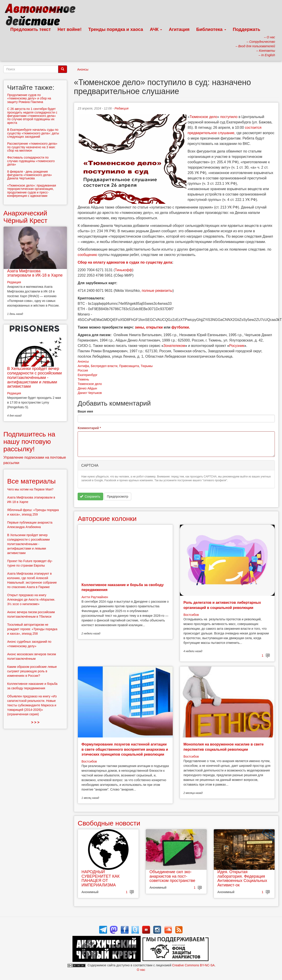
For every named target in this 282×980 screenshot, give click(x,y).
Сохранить (90, 496)
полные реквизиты (157, 291)
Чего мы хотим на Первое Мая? (30, 489)
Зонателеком (174, 346)
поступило (229, 117)
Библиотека (211, 29)
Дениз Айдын (87, 388)
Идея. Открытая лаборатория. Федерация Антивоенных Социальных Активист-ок (242, 878)
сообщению (87, 255)
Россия (83, 370)
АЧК (156, 29)
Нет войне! (70, 29)
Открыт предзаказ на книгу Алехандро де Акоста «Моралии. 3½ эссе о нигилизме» (31, 600)
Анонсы (83, 69)
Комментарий (89, 428)
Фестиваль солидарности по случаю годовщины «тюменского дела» (31, 161)
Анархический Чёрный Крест (25, 217)
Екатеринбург (87, 375)
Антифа (83, 366)
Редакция (121, 108)
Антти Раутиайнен (95, 597)
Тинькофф (124, 270)
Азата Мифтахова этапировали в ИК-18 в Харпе (35, 273)
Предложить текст (31, 29)
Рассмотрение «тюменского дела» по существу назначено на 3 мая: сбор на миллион (32, 147)
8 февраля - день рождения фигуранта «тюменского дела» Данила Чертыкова (30, 175)
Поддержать (247, 29)
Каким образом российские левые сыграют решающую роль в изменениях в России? (32, 671)
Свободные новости (109, 823)
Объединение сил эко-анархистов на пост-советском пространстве (172, 876)
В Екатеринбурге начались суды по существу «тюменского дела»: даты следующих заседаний (33, 133)
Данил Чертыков (90, 393)
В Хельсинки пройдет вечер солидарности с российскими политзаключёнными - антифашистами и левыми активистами (35, 377)
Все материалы (31, 481)
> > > (35, 722)
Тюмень (83, 379)
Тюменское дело (203, 117)
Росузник (237, 346)
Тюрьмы (147, 366)
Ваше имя (85, 411)
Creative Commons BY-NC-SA (193, 965)
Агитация (179, 29)
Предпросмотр (118, 496)
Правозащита (129, 366)
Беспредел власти (104, 366)
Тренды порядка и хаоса (116, 29)
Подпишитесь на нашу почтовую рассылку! (29, 442)
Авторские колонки (107, 519)
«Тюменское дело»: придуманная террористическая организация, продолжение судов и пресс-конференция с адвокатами (32, 191)
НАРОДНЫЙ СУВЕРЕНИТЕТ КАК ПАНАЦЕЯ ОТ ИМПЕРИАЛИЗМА (101, 878)
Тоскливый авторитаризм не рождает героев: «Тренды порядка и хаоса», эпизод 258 (32, 629)
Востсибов (191, 615)
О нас (141, 970)
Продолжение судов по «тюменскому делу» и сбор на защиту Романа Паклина (29, 98)
